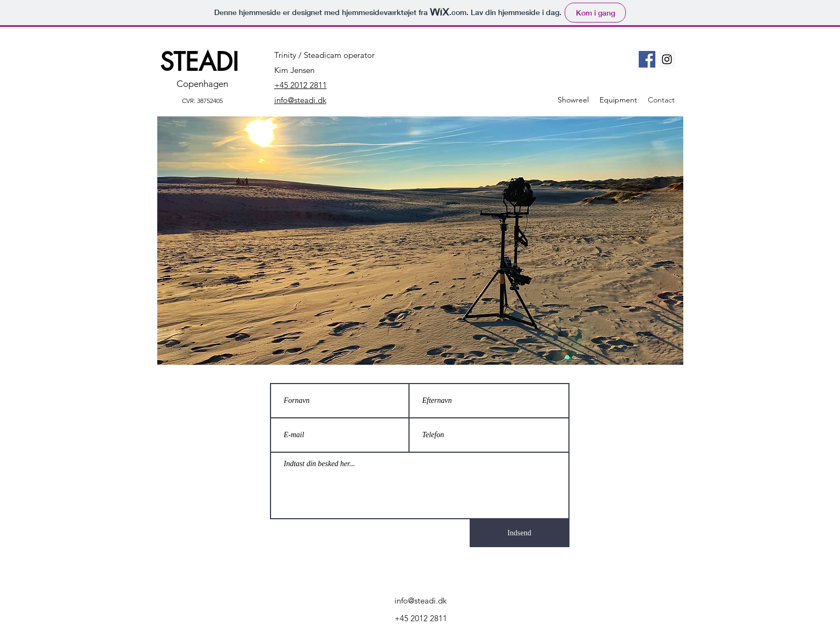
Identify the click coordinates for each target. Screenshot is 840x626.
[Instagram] (667, 59)
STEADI (199, 62)
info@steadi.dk (421, 601)
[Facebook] (647, 59)
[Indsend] (520, 533)
